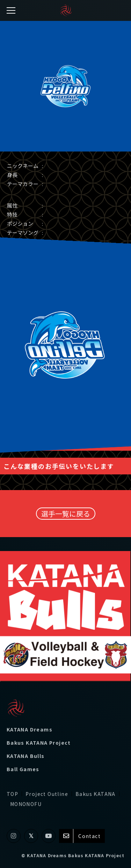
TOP (12, 794)
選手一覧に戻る (66, 514)
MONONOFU (26, 804)
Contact (82, 836)
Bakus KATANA (96, 794)
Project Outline (47, 794)
